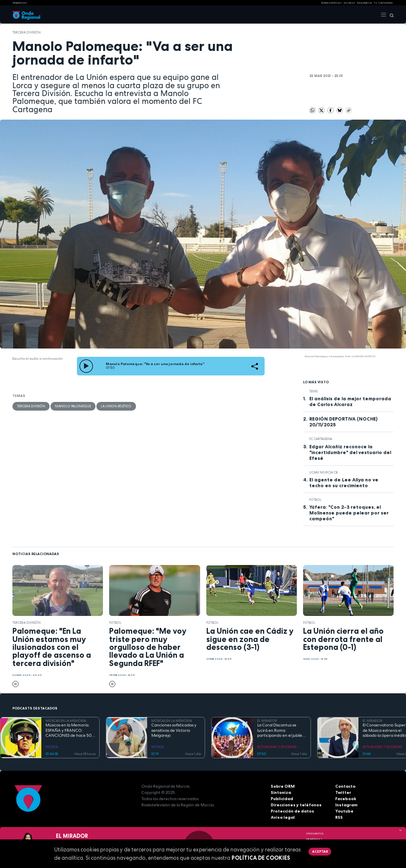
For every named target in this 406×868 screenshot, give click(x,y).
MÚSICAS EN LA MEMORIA (66, 721)
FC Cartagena (321, 439)
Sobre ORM (283, 786)
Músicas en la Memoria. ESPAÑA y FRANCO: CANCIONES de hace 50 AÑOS (69, 731)
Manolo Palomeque (73, 406)
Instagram (346, 805)
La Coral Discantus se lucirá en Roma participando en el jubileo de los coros (281, 731)
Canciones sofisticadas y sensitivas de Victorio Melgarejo (174, 730)
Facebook (346, 799)
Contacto (345, 786)
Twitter (343, 792)
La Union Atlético (116, 406)
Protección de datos (293, 811)
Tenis (313, 391)
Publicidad (282, 799)
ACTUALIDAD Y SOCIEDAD (277, 747)
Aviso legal (283, 817)
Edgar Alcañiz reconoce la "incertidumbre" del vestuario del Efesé (350, 452)
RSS (339, 817)
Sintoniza (281, 792)
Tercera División (26, 32)
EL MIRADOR (267, 721)
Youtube (344, 811)
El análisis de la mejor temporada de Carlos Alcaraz (350, 402)
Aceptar (320, 851)
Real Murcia (365, 3)
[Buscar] (390, 15)
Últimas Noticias (331, 3)
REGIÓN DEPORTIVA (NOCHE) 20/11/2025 (343, 422)
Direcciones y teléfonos (296, 805)
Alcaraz (349, 3)
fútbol (315, 500)
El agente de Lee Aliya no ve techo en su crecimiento (344, 483)
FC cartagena (383, 3)
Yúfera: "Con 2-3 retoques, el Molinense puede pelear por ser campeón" (349, 513)
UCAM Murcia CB (324, 472)
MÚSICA (52, 747)
